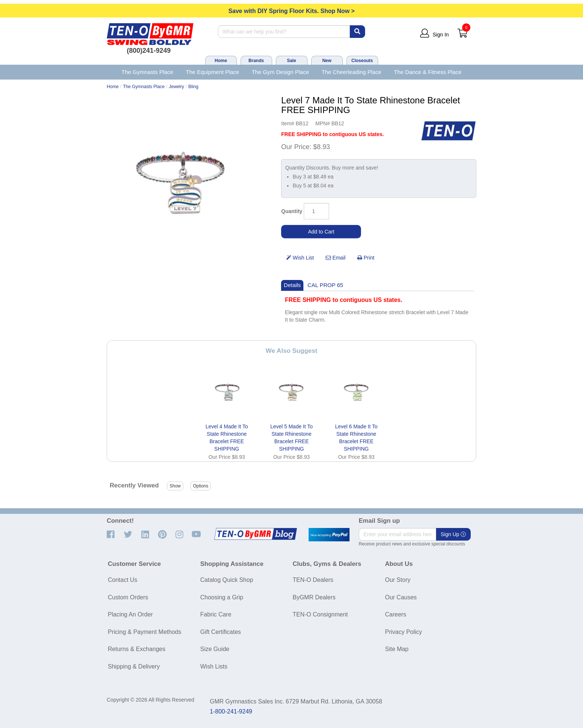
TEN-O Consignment (320, 614)
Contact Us (123, 580)
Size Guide (215, 649)
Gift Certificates (221, 632)
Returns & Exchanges (137, 649)
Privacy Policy (404, 632)
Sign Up (453, 534)
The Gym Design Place (280, 72)
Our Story (398, 580)
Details (292, 285)
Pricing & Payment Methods (144, 632)
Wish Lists (214, 666)
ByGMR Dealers (314, 597)
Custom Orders (128, 597)
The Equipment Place (212, 72)
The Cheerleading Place (352, 72)
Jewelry (176, 87)
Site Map (397, 649)
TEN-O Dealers (313, 580)
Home (221, 61)
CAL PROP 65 (325, 285)
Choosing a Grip (222, 597)
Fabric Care (216, 614)
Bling (194, 87)
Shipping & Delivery (134, 666)
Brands (256, 61)
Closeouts (362, 61)
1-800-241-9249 (231, 711)
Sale (292, 61)
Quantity (292, 211)
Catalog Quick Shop (227, 580)
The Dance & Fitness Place (428, 72)
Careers (396, 614)
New (327, 61)
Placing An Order (130, 614)
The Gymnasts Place (147, 72)
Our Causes (401, 597)
